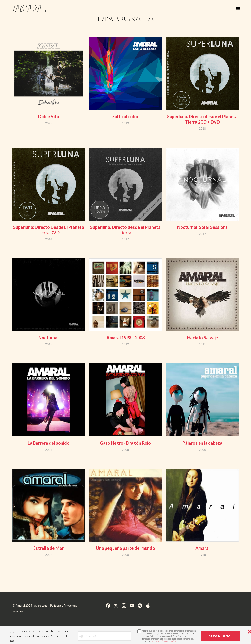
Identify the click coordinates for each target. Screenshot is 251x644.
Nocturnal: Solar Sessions (202, 227)
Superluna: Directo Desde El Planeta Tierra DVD (49, 230)
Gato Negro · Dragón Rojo (125, 443)
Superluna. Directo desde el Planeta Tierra (125, 230)
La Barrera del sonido (49, 443)
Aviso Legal (41, 606)
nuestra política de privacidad (164, 641)
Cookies (18, 611)
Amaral (203, 548)
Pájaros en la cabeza (202, 443)
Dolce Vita (49, 117)
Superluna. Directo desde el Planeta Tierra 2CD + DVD (202, 119)
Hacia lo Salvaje (203, 338)
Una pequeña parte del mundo (125, 548)
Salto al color (125, 117)
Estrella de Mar (48, 548)
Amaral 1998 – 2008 (125, 338)
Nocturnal (48, 338)
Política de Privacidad (64, 606)
